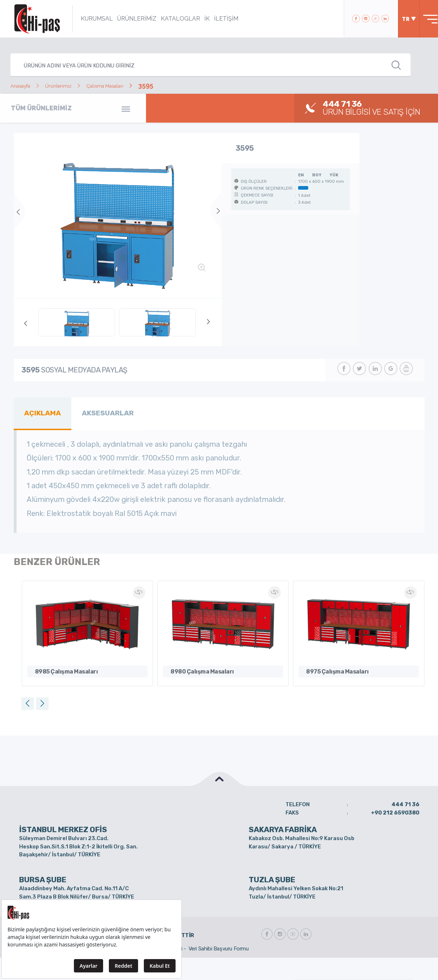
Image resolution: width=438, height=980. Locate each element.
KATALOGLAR (172, 19)
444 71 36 (405, 802)
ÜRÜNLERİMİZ (129, 19)
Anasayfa (25, 85)
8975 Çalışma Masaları (332, 668)
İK (199, 19)
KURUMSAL (89, 19)
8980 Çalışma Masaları (196, 668)
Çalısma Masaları (130, 85)
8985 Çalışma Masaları (61, 668)
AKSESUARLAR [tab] (99, 411)
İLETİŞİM (218, 19)
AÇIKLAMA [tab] (40, 411)
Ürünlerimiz (71, 85)
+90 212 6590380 (395, 809)
